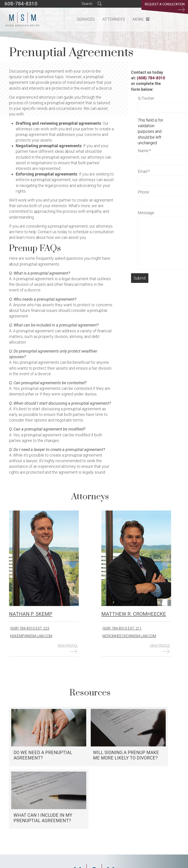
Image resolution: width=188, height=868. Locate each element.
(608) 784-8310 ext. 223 (30, 628)
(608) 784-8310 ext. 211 (122, 628)
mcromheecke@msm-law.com (129, 636)
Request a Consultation (165, 7)
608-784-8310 (21, 4)
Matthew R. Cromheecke (134, 614)
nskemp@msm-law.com (31, 636)
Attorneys (114, 19)
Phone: (144, 192)
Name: (144, 151)
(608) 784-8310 (151, 78)
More (138, 19)
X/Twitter (146, 98)
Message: (146, 213)
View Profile (68, 649)
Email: (144, 171)
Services (86, 19)
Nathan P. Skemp (31, 614)
